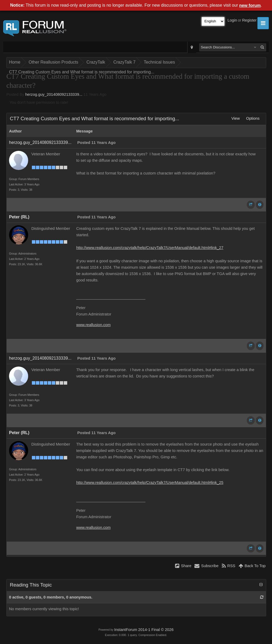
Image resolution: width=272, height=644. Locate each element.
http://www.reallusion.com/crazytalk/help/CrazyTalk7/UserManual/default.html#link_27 (150, 248)
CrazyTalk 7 (125, 62)
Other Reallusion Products (54, 62)
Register (249, 20)
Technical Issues (159, 62)
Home (15, 62)
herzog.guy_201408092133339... (54, 94)
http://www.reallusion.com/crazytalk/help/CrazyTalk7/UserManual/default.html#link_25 (150, 483)
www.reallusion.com (93, 325)
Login (232, 20)
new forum (250, 5)
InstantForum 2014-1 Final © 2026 (144, 630)
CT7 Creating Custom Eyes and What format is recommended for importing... (82, 72)
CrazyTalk (96, 62)
